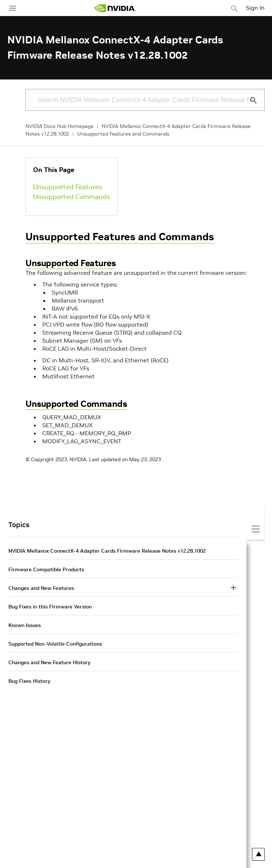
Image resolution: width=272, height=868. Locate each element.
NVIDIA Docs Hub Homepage (60, 126)
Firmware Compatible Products (46, 569)
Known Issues (25, 625)
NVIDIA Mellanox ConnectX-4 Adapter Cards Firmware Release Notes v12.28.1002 (107, 551)
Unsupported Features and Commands (123, 134)
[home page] (115, 8)
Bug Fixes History (29, 681)
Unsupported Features (68, 187)
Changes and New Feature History (49, 662)
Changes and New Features (41, 588)
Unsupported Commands (72, 197)
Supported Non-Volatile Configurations (55, 644)
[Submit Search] (249, 100)
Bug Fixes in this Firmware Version (50, 607)
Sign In (255, 8)
